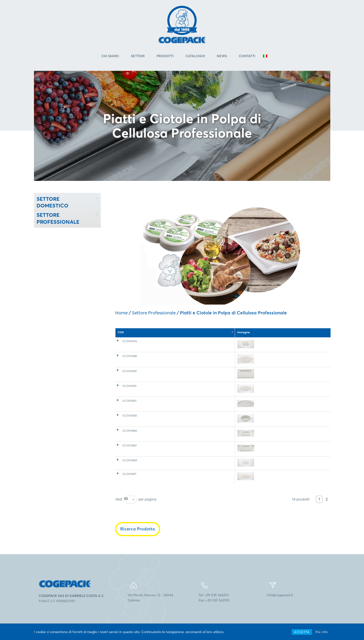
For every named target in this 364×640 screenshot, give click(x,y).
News (222, 57)
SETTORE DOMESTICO (52, 203)
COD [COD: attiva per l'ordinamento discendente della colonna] (121, 334)
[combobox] (130, 511)
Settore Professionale (154, 314)
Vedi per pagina (136, 511)
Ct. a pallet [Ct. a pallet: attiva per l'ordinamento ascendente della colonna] (287, 334)
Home (121, 314)
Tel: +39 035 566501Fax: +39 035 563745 (214, 609)
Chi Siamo (110, 57)
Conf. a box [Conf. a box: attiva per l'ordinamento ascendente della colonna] (263, 334)
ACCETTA (302, 632)
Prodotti (165, 57)
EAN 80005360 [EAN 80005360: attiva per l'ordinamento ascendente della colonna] (313, 334)
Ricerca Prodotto (138, 540)
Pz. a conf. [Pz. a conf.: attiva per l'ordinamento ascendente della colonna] (239, 334)
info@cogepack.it (280, 606)
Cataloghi (195, 57)
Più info (322, 632)
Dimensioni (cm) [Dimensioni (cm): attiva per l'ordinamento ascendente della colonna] (212, 334)
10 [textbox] (126, 510)
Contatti (247, 57)
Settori (138, 57)
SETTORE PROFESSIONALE (58, 220)
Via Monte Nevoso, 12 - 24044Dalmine (150, 609)
